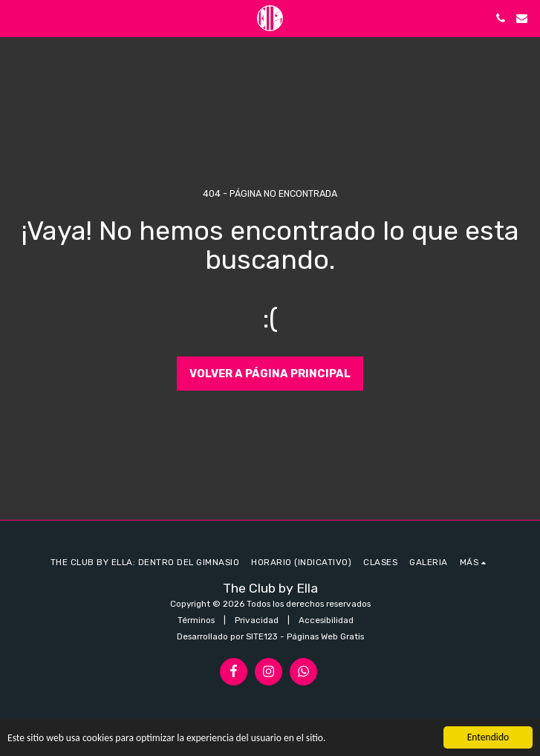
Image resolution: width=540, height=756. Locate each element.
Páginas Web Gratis (325, 636)
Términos (196, 620)
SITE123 (262, 636)
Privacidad (257, 620)
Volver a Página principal (270, 374)
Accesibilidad (326, 620)
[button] (16, 18)
